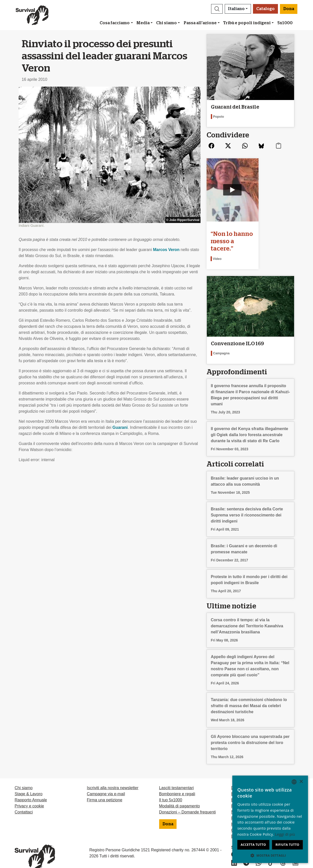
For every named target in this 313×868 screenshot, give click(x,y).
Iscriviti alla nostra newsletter (113, 778)
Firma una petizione (105, 790)
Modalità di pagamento (180, 796)
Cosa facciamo (115, 23)
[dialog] (270, 819)
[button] (217, 9)
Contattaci (24, 802)
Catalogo (265, 9)
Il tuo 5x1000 (171, 790)
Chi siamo (166, 23)
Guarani (120, 427)
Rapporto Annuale (31, 790)
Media (143, 23)
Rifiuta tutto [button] (287, 845)
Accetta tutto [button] (253, 845)
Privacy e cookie (29, 796)
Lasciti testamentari (177, 778)
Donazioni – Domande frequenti (188, 802)
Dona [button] (289, 9)
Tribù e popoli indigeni (247, 23)
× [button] (301, 782)
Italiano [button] (236, 9)
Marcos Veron (166, 250)
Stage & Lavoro (29, 784)
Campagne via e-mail (106, 784)
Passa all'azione (200, 23)
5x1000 (285, 23)
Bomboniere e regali (177, 784)
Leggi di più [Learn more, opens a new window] (285, 834)
